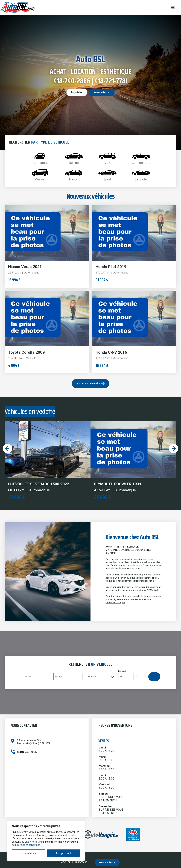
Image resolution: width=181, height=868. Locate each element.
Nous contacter (102, 92)
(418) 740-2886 (27, 752)
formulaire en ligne (115, 603)
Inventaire (77, 92)
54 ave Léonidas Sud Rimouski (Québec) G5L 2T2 (34, 742)
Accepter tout (63, 853)
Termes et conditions (28, 845)
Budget (133, 675)
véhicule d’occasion (132, 559)
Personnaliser (28, 853)
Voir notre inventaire (89, 384)
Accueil (66, 862)
